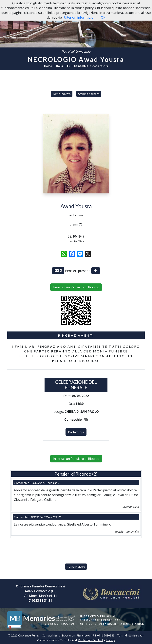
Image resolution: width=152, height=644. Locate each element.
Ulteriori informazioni (80, 17)
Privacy (110, 640)
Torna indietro (62, 94)
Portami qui (76, 432)
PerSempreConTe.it (91, 640)
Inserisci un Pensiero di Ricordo (76, 287)
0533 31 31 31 (40, 600)
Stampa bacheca (89, 94)
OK (103, 17)
